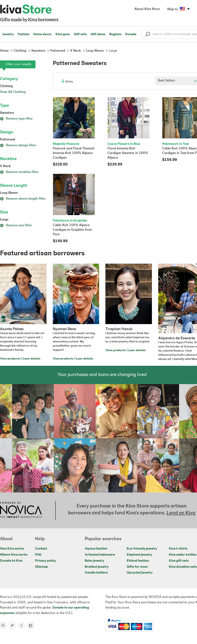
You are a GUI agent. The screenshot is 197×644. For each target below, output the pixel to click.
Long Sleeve (9, 193)
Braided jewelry (97, 567)
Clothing (6, 86)
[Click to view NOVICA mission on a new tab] (21, 510)
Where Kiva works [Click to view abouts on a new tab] (14, 555)
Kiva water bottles (183, 555)
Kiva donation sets (183, 567)
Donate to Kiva (11, 561)
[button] (148, 35)
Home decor (42, 34)
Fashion (23, 34)
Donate (131, 34)
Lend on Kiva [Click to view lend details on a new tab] (181, 513)
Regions (115, 34)
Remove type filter (16, 119)
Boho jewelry (94, 561)
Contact (41, 549)
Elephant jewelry (139, 555)
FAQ (38, 555)
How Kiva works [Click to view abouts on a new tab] (12, 549)
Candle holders (96, 573)
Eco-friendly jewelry (142, 549)
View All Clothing (13, 92)
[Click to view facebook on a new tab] (32, 625)
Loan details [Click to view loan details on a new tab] (32, 359)
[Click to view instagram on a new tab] (23, 625)
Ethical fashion (138, 561)
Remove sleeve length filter (23, 199)
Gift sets (80, 34)
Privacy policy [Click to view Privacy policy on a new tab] (45, 561)
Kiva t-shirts (178, 549)
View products (10, 359)
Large (4, 220)
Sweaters (7, 113)
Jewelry (8, 34)
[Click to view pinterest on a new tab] (5, 625)
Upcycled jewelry (140, 573)
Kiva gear (63, 34)
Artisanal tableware (100, 555)
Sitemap (42, 567)
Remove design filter (18, 145)
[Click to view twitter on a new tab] (14, 625)
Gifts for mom (137, 567)
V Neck (5, 166)
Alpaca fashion (96, 549)
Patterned (7, 140)
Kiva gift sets (179, 561)
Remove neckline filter (19, 172)
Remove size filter (16, 226)
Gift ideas (98, 34)
